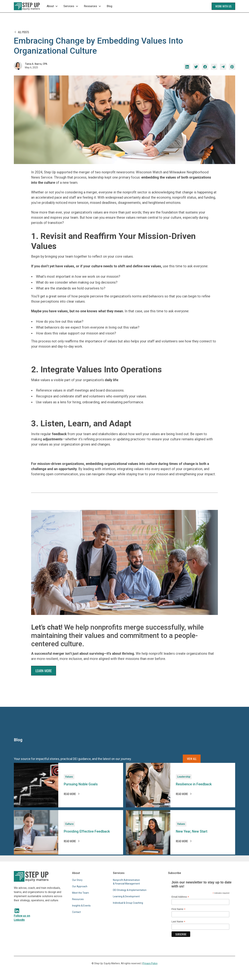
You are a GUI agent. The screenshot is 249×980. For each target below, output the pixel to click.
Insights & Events (81, 906)
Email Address (180, 897)
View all (192, 759)
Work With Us (223, 6)
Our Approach (80, 886)
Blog (109, 6)
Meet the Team (80, 893)
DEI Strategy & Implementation (130, 890)
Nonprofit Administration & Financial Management (126, 882)
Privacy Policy (150, 963)
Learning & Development (126, 896)
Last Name (178, 922)
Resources (78, 899)
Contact (76, 912)
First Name (179, 909)
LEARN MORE (44, 671)
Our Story (77, 880)
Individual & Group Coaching (128, 903)
